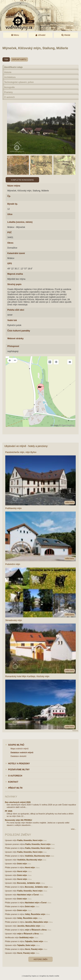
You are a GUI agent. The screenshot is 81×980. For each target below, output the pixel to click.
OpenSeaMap (68, 425)
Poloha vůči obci (16, 310)
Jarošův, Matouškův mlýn (37, 922)
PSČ (10, 232)
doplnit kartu (19, 60)
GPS (10, 264)
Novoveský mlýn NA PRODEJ (18, 820)
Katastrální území (16, 253)
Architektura (10, 77)
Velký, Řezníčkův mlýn (35, 914)
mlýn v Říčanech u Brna (36, 930)
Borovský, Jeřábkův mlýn (29, 883)
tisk (6, 60)
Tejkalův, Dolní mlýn (34, 941)
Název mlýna (14, 186)
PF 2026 (9, 811)
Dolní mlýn (22, 864)
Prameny (8, 92)
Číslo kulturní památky (19, 331)
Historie (8, 72)
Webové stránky (15, 338)
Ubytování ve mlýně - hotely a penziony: (26, 446)
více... (74, 829)
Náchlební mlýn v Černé (28, 895)
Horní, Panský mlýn (34, 949)
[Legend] (70, 362)
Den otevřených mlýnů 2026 (18, 802)
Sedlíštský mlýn (27, 937)
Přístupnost (13, 346)
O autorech (9, 97)
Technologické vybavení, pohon (19, 82)
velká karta (70, 502)
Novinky (11, 796)
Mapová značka (15, 274)
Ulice (10, 214)
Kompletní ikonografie (22, 180)
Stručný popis (14, 284)
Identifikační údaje (13, 67)
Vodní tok (12, 320)
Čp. (9, 196)
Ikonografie (9, 87)
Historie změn (40, 959)
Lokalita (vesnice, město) (20, 222)
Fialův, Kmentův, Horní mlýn (30, 840)
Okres (10, 243)
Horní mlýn (30, 867)
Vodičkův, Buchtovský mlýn (38, 856)
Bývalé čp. (13, 204)
